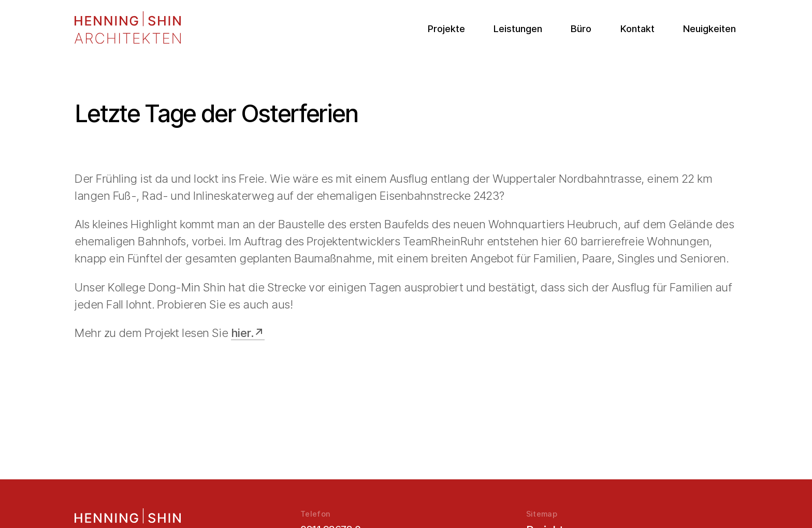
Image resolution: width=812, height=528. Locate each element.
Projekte (446, 29)
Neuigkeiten (709, 29)
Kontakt (637, 29)
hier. (242, 333)
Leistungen (518, 29)
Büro (581, 29)
